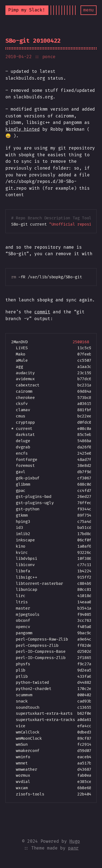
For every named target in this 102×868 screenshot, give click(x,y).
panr (73, 848)
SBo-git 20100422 (33, 41)
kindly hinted (23, 129)
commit (42, 312)
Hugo (75, 841)
